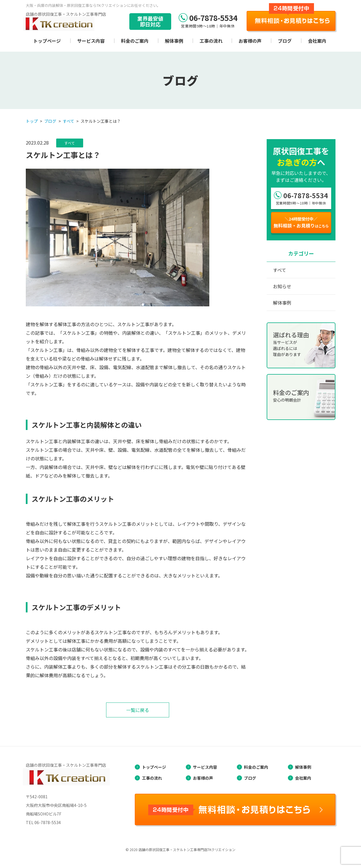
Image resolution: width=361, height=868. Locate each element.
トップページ (47, 41)
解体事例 (174, 41)
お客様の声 (250, 41)
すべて (69, 121)
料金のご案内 (135, 41)
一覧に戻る (138, 710)
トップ (32, 121)
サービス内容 (91, 41)
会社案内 (317, 41)
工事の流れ (211, 41)
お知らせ (282, 286)
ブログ (285, 41)
